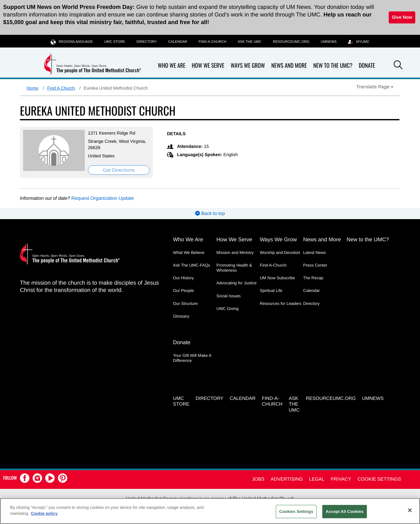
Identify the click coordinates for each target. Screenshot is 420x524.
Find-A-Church (213, 42)
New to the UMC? (333, 66)
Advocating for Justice (236, 283)
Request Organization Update (103, 198)
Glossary (181, 316)
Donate (367, 66)
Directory (146, 42)
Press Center (315, 265)
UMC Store (115, 42)
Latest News (315, 253)
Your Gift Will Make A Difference (192, 358)
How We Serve (208, 66)
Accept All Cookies (345, 511)
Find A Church (61, 88)
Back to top (210, 214)
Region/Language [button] (72, 42)
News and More (289, 66)
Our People (183, 290)
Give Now (402, 17)
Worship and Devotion (280, 253)
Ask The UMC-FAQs (192, 265)
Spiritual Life (271, 290)
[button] (398, 66)
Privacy (341, 479)
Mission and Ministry (235, 253)
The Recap (313, 278)
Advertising (287, 479)
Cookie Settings (379, 479)
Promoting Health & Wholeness (234, 268)
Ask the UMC (250, 42)
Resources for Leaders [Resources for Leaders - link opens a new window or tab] (281, 303)
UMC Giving (227, 309)
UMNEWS (329, 42)
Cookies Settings (296, 511)
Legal (317, 479)
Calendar (178, 42)
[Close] (410, 510)
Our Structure (185, 303)
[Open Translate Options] (375, 87)
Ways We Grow (248, 66)
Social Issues (229, 296)
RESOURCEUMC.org (291, 42)
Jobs (258, 479)
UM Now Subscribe (277, 278)
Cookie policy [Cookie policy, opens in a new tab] (44, 513)
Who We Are (172, 66)
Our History (183, 278)
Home (32, 88)
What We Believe (189, 253)
